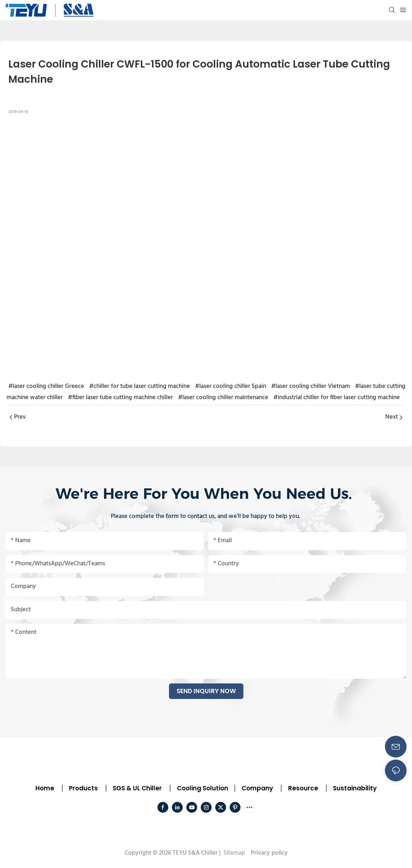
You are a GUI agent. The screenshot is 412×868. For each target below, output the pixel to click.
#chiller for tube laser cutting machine (140, 386)
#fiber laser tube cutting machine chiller (120, 398)
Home (45, 788)
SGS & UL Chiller (137, 788)
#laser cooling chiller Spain (231, 386)
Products (83, 788)
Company (257, 788)
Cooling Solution (203, 788)
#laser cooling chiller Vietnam (311, 386)
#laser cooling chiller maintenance (223, 398)
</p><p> (206, 247)
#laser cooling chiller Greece (46, 386)
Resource (303, 788)
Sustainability (355, 788)
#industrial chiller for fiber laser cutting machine (337, 398)
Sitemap (234, 853)
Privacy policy (269, 853)
